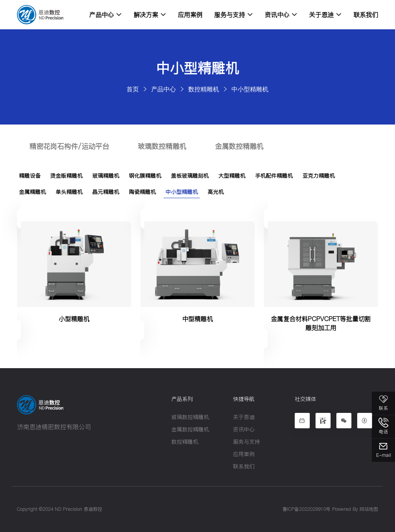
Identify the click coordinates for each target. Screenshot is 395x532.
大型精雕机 (232, 176)
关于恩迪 (325, 15)
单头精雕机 (69, 192)
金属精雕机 (32, 192)
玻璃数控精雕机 (162, 146)
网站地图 (369, 509)
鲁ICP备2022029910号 (306, 509)
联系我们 (366, 15)
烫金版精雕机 (66, 176)
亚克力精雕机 (319, 176)
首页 (133, 89)
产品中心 (106, 15)
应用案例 (190, 15)
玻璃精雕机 (106, 176)
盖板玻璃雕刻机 (190, 176)
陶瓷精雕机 (142, 192)
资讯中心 (281, 15)
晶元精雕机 (106, 192)
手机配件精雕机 (274, 176)
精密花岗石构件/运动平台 (69, 146)
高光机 (216, 192)
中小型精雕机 (250, 89)
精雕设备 (30, 176)
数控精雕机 (204, 89)
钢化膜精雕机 (145, 176)
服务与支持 (234, 15)
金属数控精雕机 (239, 146)
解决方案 (150, 15)
